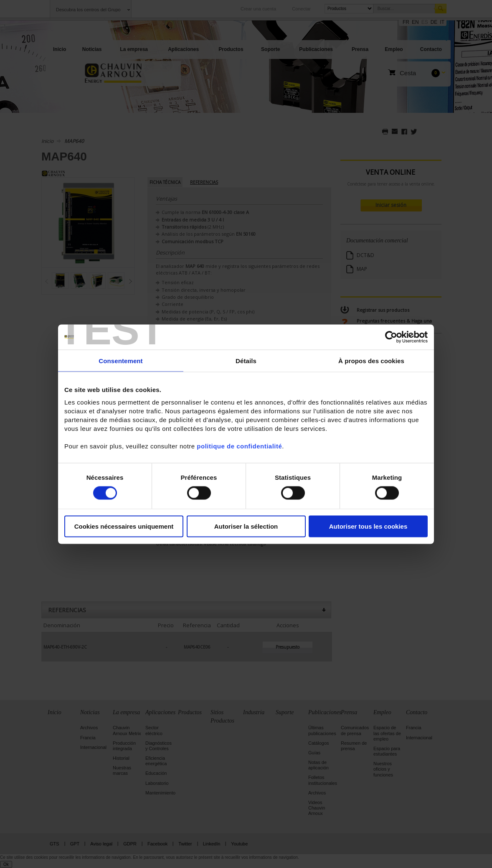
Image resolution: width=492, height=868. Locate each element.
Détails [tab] (246, 360)
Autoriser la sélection (246, 526)
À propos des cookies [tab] (371, 360)
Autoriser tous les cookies (368, 526)
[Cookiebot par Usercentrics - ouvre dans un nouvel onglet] (391, 337)
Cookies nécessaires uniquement (124, 526)
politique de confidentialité (239, 446)
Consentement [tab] (120, 360)
